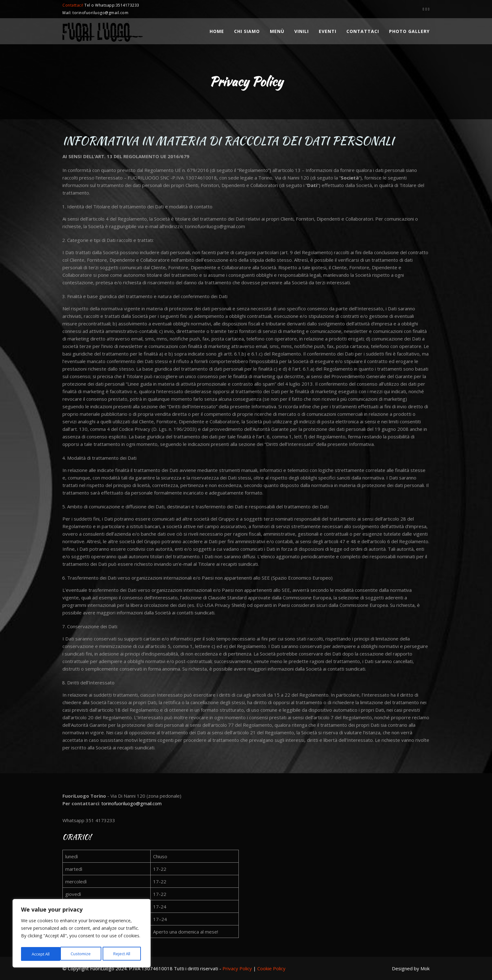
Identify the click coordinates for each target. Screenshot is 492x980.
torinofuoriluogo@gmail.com (131, 803)
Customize (41, 954)
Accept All (123, 954)
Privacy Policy (237, 968)
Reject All (83, 954)
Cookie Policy (271, 968)
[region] (82, 934)
